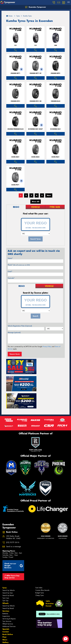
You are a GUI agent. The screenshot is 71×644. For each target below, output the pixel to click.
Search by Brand (8, 577)
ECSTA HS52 (35, 157)
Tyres (5, 569)
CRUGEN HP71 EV (35, 73)
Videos (5, 626)
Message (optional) (14, 332)
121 (15, 45)
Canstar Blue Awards (42, 571)
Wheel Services (8, 605)
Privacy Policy (47, 347)
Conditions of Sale (26, 641)
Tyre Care (6, 579)
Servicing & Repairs (9, 600)
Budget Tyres (40, 574)
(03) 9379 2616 (13, 524)
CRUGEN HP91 (56, 73)
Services (6, 592)
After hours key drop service (12, 558)
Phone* (19, 265)
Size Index (39, 569)
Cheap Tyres (39, 576)
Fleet (4, 618)
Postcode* (11, 278)
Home (9, 16)
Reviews (6, 629)
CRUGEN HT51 (15, 101)
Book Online (8, 615)
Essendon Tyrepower (35, 7)
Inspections (6, 597)
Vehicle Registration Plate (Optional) (20, 326)
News (5, 621)
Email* (10, 271)
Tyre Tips (5, 582)
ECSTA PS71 (15, 185)
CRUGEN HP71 (15, 73)
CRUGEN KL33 (56, 101)
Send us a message (14, 528)
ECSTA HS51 (15, 157)
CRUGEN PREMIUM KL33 (15, 129)
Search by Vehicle (9, 571)
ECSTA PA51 (56, 157)
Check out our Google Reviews (14, 547)
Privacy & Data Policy (14, 641)
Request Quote (15, 354)
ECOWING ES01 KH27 (35, 129)
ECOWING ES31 (56, 129)
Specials (6, 610)
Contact (6, 613)
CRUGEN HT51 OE (35, 101)
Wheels (6, 584)
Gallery (5, 623)
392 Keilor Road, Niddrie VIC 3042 (13, 518)
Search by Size (8, 574)
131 (35, 45)
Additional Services (9, 607)
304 (56, 45)
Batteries (5, 595)
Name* (10, 258)
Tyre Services (7, 602)
